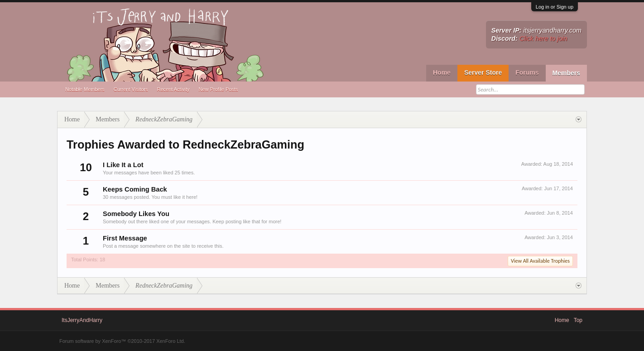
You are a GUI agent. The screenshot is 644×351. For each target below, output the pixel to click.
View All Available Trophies (540, 261)
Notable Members (85, 89)
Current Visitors (131, 89)
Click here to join (543, 38)
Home (442, 72)
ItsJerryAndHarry (82, 320)
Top (578, 320)
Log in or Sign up (555, 7)
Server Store (483, 72)
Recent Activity (173, 89)
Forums (527, 72)
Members (566, 73)
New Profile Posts (219, 89)
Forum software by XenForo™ (122, 341)
